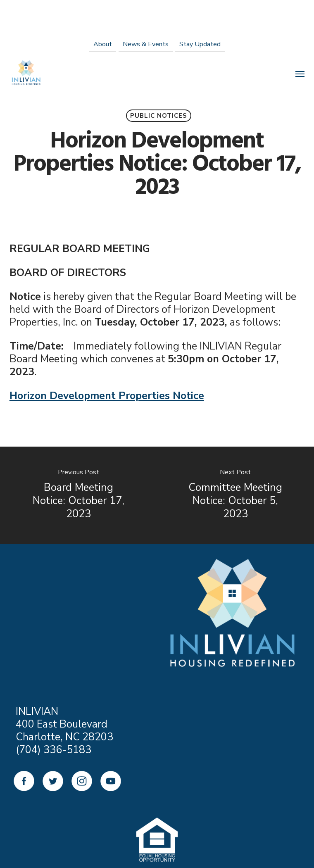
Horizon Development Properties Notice (107, 396)
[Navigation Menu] (300, 74)
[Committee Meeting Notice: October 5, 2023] (235, 495)
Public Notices (159, 116)
